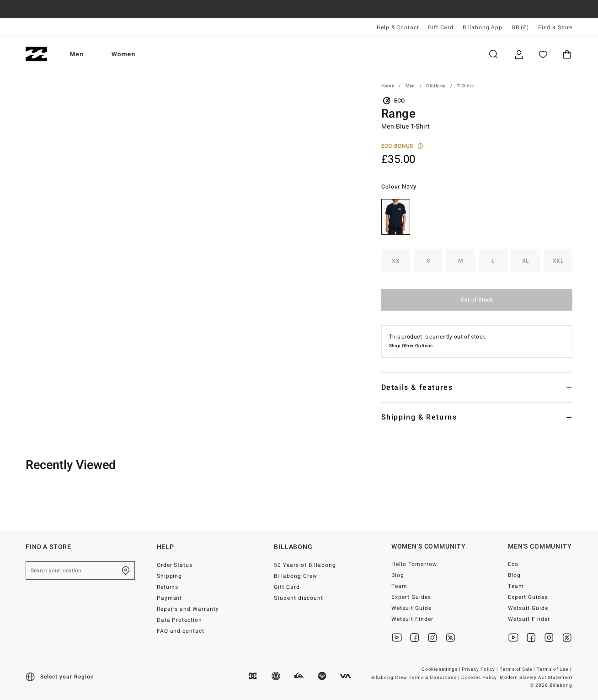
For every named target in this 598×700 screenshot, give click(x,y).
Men (77, 54)
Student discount (299, 598)
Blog (398, 575)
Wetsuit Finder (412, 619)
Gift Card (441, 27)
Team (399, 586)
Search (493, 54)
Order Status (175, 565)
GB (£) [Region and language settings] (520, 27)
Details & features (417, 388)
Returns (168, 587)
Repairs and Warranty (188, 609)
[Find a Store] (126, 571)
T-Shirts (465, 86)
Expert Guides (411, 597)
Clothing (436, 86)
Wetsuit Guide (411, 608)
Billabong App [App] (483, 27)
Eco (513, 564)
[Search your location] (80, 571)
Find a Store (555, 27)
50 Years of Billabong (305, 565)
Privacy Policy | (481, 669)
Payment (170, 598)
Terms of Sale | (518, 669)
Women (124, 54)
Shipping (170, 576)
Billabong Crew (296, 576)
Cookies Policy (479, 678)
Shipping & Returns (419, 417)
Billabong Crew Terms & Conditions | (416, 678)
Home (388, 86)
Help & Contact (398, 27)
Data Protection (180, 620)
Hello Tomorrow (414, 564)
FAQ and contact (181, 631)
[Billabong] (36, 54)
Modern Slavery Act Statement (536, 678)
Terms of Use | (555, 669)
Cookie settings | (441, 669)
